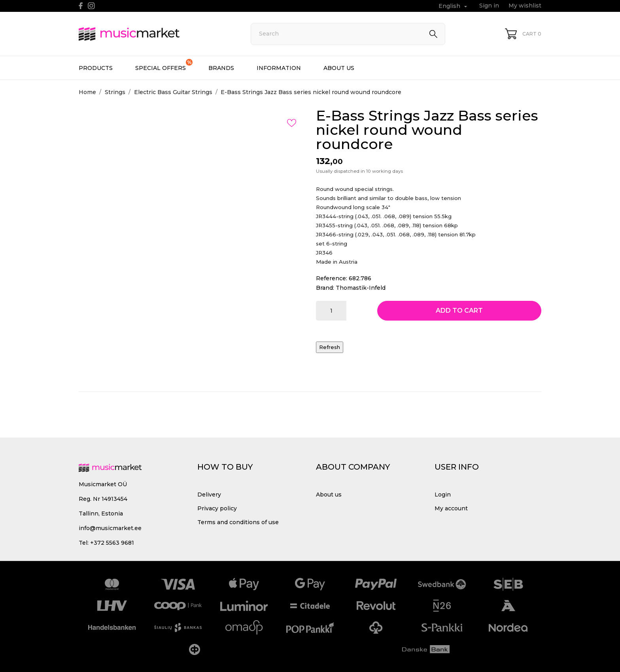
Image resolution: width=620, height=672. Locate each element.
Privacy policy (217, 508)
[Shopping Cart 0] (523, 34)
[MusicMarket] (156, 34)
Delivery (209, 495)
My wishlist (525, 6)
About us (339, 68)
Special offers (164, 65)
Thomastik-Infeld (361, 288)
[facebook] (81, 6)
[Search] (348, 34)
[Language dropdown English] (454, 6)
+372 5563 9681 (112, 543)
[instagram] (91, 6)
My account (451, 508)
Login (443, 495)
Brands (221, 68)
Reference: (332, 278)
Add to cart (459, 311)
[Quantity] (331, 311)
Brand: (325, 288)
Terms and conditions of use (238, 522)
